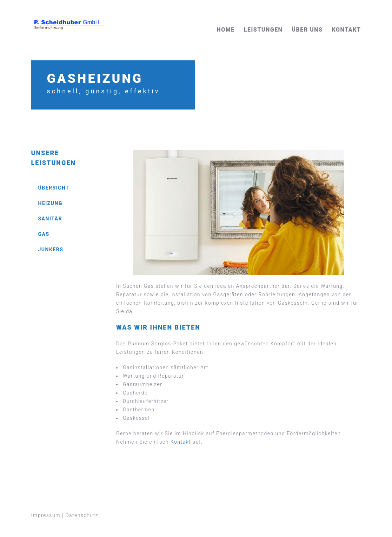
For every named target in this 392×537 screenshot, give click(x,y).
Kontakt (347, 30)
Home (226, 30)
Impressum (46, 515)
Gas (44, 234)
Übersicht (54, 188)
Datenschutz (82, 515)
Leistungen (263, 30)
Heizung (51, 203)
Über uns (307, 30)
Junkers (51, 250)
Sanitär (50, 219)
